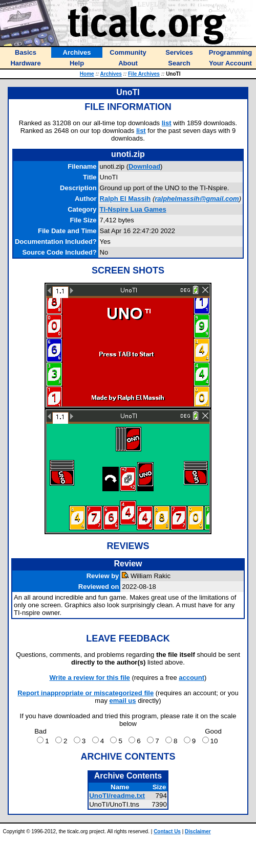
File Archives (144, 74)
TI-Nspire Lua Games (133, 209)
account (191, 678)
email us (123, 701)
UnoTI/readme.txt (117, 796)
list (167, 123)
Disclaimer (198, 831)
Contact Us (167, 831)
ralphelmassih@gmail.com (197, 199)
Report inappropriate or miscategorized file (86, 693)
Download (144, 166)
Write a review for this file (90, 678)
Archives (111, 74)
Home (87, 74)
